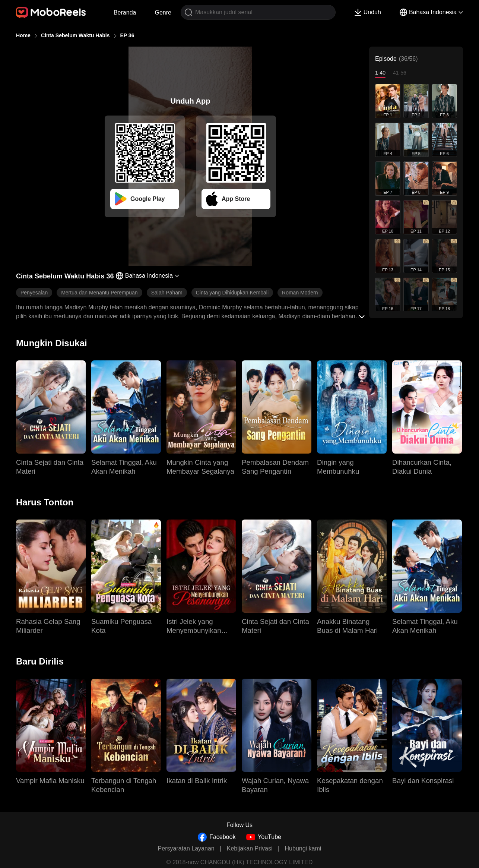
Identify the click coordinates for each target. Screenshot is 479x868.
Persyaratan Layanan (186, 848)
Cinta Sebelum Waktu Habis (75, 35)
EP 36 (127, 35)
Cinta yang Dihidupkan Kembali (232, 293)
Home (23, 35)
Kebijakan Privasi (250, 848)
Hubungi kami (303, 848)
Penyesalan (34, 293)
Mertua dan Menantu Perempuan (99, 293)
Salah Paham (167, 293)
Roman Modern (300, 293)
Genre (163, 12)
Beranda (125, 12)
